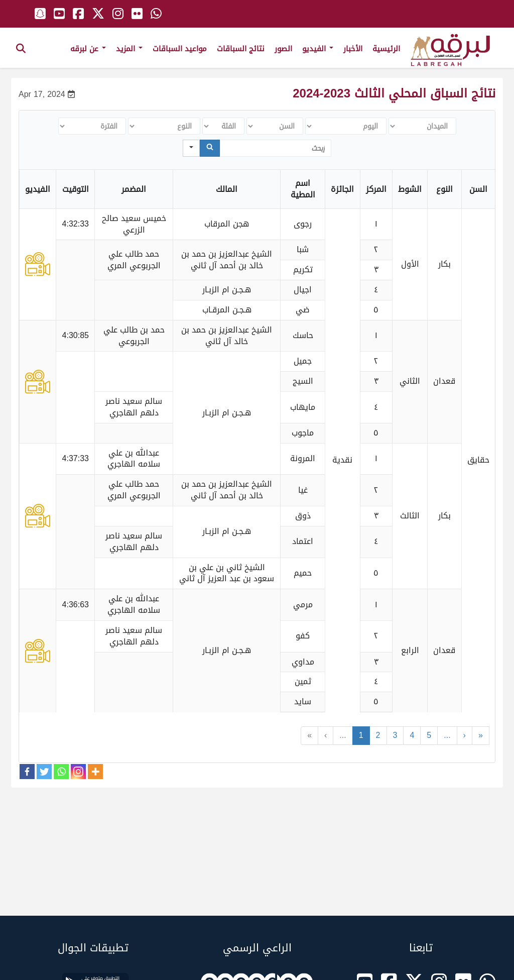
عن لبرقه (88, 49)
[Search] (210, 148)
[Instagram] (78, 772)
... (343, 735)
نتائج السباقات (241, 49)
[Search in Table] (276, 148)
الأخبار (353, 49)
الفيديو (318, 49)
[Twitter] (44, 772)
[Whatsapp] (61, 772)
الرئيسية (386, 49)
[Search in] (191, 148)
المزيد (129, 49)
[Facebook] (27, 772)
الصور (283, 49)
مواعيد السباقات (180, 49)
